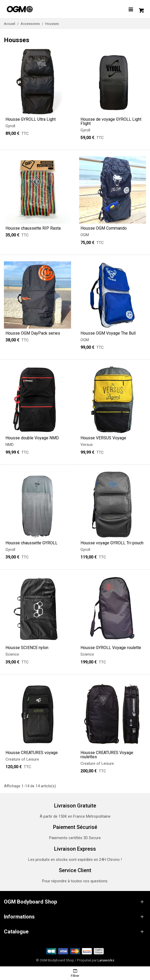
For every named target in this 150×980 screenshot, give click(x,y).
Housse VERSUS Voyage (103, 438)
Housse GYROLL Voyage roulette (111, 648)
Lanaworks (106, 960)
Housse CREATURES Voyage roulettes (107, 755)
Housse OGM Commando (104, 228)
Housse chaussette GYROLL (31, 543)
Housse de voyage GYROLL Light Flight (111, 121)
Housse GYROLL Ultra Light (31, 119)
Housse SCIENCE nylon (27, 648)
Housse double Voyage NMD (32, 438)
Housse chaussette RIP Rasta (33, 228)
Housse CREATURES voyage (32, 753)
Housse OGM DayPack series (33, 333)
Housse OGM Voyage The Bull (108, 333)
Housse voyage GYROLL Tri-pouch (112, 543)
